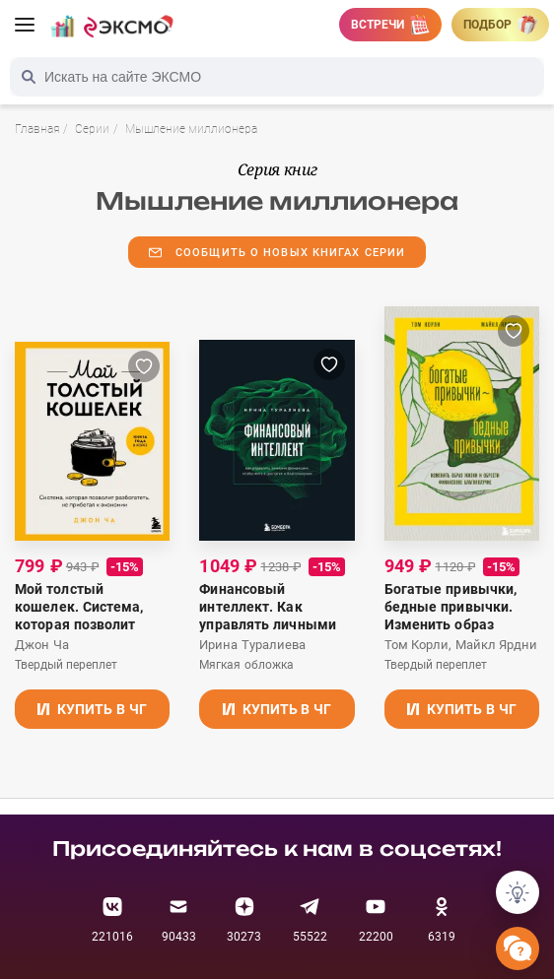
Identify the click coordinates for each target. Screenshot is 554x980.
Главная (37, 129)
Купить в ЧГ (92, 709)
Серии (92, 129)
